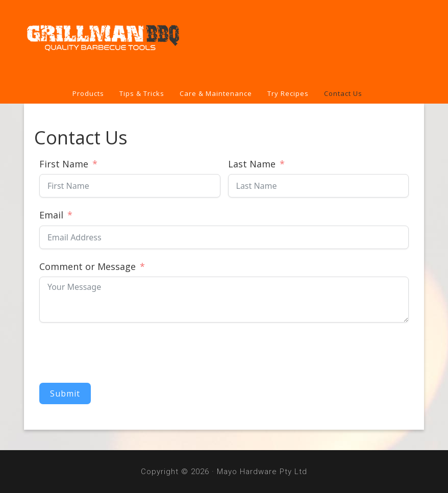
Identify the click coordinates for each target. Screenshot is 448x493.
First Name (64, 164)
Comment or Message (88, 266)
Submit (65, 393)
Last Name (252, 164)
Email (51, 215)
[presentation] (117, 353)
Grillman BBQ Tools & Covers (224, 42)
